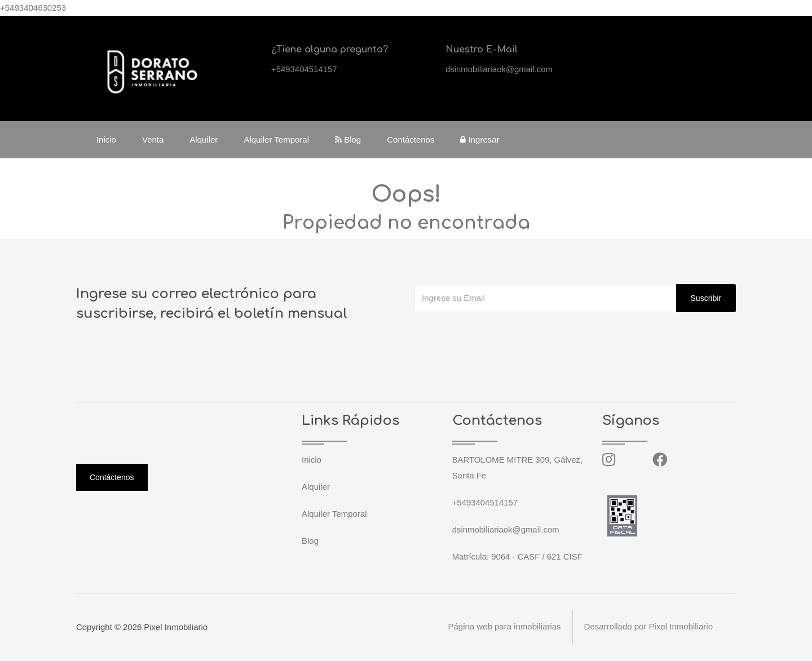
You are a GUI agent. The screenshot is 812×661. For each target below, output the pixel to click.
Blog (348, 139)
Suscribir (706, 298)
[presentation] (500, 335)
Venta (153, 139)
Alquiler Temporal (277, 139)
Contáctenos (411, 139)
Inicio (107, 139)
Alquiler (204, 139)
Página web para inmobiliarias (504, 627)
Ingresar (481, 139)
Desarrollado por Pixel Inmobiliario (648, 627)
